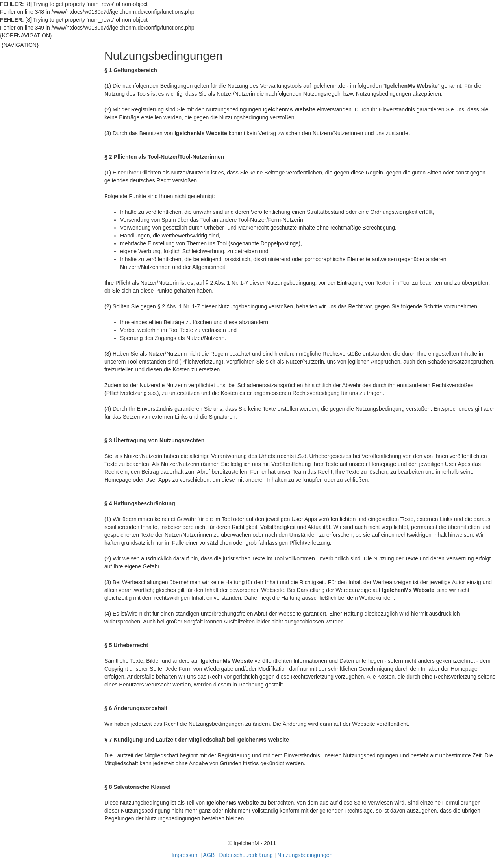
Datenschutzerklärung (246, 855)
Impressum (185, 855)
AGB (209, 855)
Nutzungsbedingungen (305, 855)
